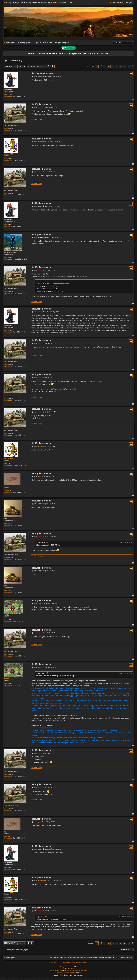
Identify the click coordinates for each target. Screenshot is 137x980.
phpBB (65, 970)
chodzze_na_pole (10, 252)
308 (10, 94)
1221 (11, 159)
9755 (11, 491)
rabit (6, 519)
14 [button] (120, 66)
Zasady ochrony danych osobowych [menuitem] (39, 3)
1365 (11, 620)
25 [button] (130, 66)
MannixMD (74, 967)
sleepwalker (8, 89)
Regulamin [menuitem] (19, 3)
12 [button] (113, 66)
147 (10, 257)
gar (5, 486)
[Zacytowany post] (47, 543)
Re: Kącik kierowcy (42, 73)
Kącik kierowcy (12, 60)
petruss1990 (9, 154)
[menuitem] (55, 3)
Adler (6, 124)
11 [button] (109, 66)
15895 (11, 129)
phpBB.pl (78, 973)
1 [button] (104, 66)
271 (10, 524)
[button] (97, 66)
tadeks (7, 615)
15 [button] (124, 66)
